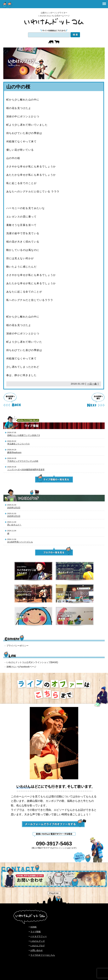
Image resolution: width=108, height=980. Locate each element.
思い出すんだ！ (14, 525)
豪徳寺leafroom (14, 452)
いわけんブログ (38, 946)
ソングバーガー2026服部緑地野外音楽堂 (26, 470)
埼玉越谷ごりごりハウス (18, 444)
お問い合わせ (37, 950)
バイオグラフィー (39, 936)
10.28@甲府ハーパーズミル (20, 542)
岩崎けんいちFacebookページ (21, 667)
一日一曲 (92, 384)
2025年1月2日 (14, 508)
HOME (34, 927)
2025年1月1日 (14, 516)
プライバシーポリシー (17, 646)
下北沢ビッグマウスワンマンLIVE (23, 461)
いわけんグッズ (38, 941)
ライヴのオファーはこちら (43, 955)
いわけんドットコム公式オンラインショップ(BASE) (32, 662)
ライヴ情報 (36, 932)
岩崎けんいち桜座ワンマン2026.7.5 (24, 435)
